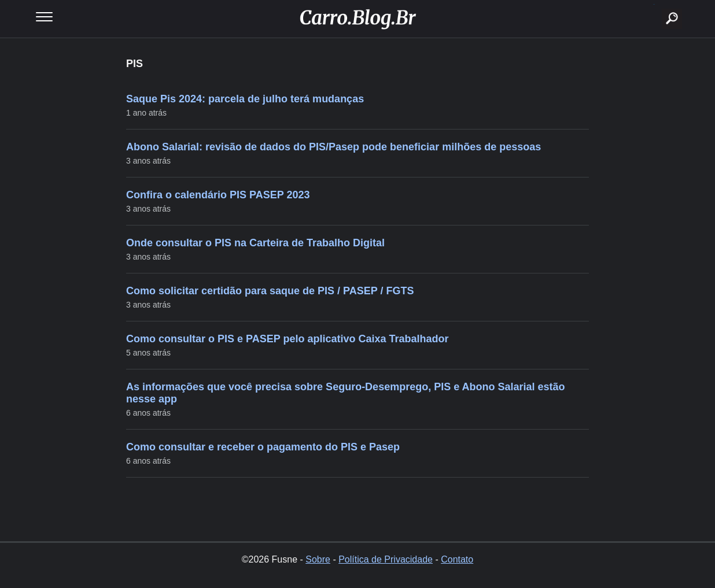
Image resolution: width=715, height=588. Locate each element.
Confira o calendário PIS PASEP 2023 (218, 195)
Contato (457, 559)
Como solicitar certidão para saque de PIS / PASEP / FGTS (270, 291)
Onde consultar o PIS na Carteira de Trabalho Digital (255, 243)
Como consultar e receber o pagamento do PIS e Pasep (263, 447)
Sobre (318, 559)
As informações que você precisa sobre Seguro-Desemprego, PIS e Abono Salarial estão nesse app (346, 393)
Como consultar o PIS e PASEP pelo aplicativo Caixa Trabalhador (288, 339)
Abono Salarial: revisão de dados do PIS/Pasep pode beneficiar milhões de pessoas (333, 147)
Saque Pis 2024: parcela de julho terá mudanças (245, 99)
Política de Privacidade (386, 559)
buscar (654, 4)
